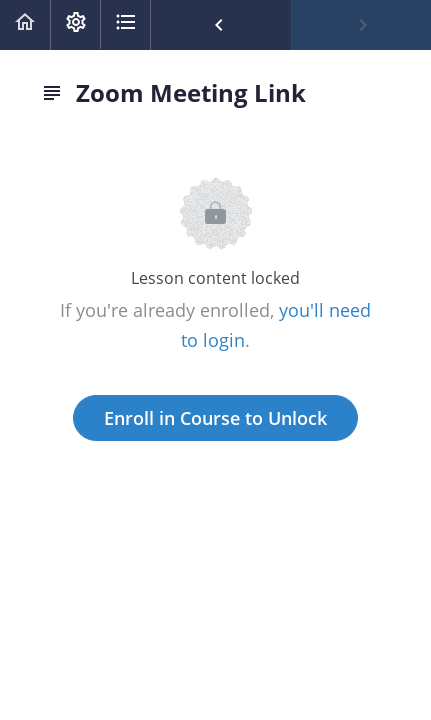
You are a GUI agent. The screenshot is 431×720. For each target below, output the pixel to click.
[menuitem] (75, 25)
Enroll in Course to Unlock (215, 418)
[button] (25, 25)
